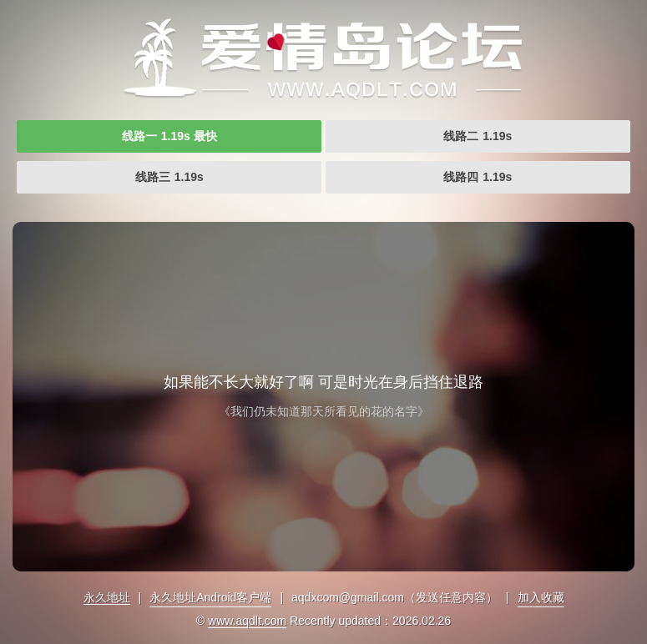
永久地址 (107, 597)
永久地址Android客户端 (210, 597)
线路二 (478, 136)
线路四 (478, 177)
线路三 (169, 177)
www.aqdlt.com (247, 621)
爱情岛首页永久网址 (324, 58)
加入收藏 (541, 597)
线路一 (169, 136)
